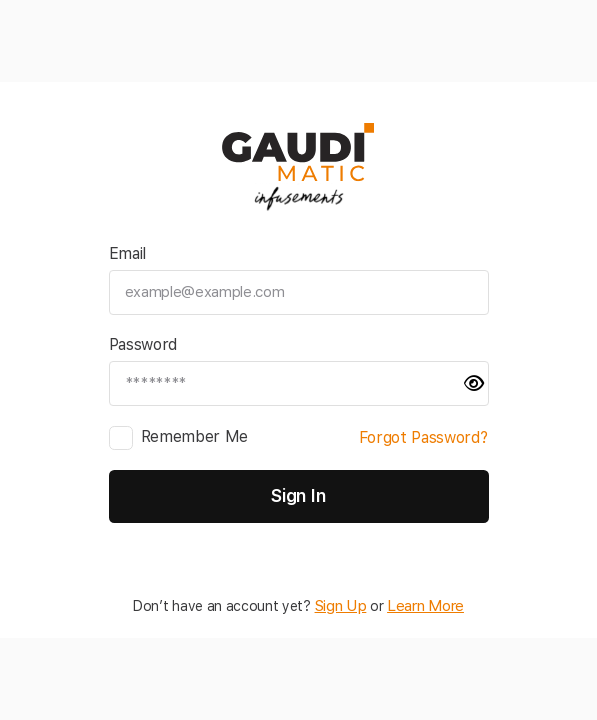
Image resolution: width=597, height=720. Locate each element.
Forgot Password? (423, 443)
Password (143, 350)
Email (127, 259)
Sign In (298, 496)
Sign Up (343, 602)
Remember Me (195, 441)
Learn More (424, 602)
